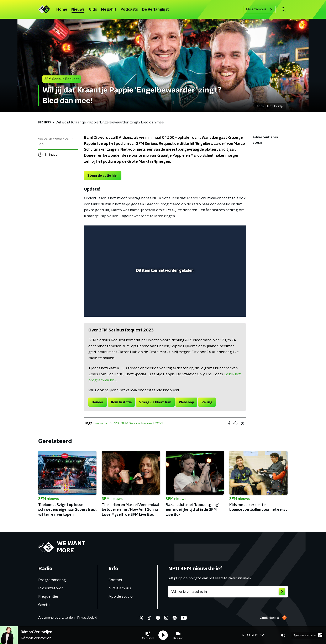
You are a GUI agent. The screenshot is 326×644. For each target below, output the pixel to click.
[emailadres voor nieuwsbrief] (228, 592)
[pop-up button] (228, 308)
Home (62, 10)
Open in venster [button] (307, 635)
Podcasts (129, 10)
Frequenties (48, 597)
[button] (148, 635)
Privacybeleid (87, 618)
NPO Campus (260, 9)
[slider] (165, 296)
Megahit (109, 10)
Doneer (98, 402)
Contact (115, 580)
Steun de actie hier (103, 176)
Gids (93, 10)
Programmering (52, 580)
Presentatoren (51, 588)
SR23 (115, 423)
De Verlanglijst (156, 10)
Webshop (186, 402)
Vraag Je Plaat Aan (155, 402)
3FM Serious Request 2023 (142, 423)
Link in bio (101, 423)
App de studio (121, 597)
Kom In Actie (121, 402)
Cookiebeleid (269, 618)
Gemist (44, 605)
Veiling (207, 402)
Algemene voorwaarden (56, 618)
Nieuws (78, 10)
